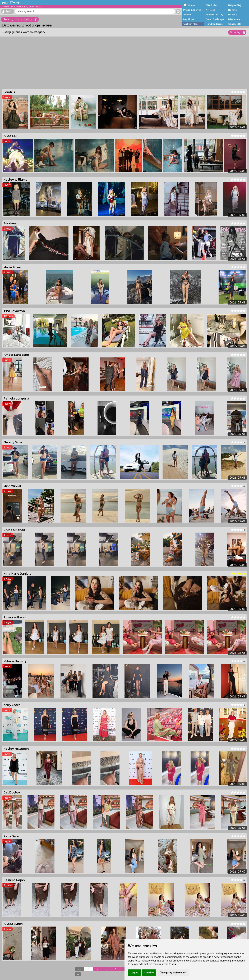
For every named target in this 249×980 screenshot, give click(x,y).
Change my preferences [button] (173, 973)
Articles (210, 10)
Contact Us (235, 24)
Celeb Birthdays (215, 19)
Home (191, 5)
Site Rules (212, 5)
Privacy (233, 15)
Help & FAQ (235, 5)
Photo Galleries (192, 10)
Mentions (189, 19)
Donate (232, 10)
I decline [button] (149, 973)
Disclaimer (234, 19)
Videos (187, 15)
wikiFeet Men (190, 24)
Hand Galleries (214, 24)
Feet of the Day (215, 15)
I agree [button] (134, 973)
